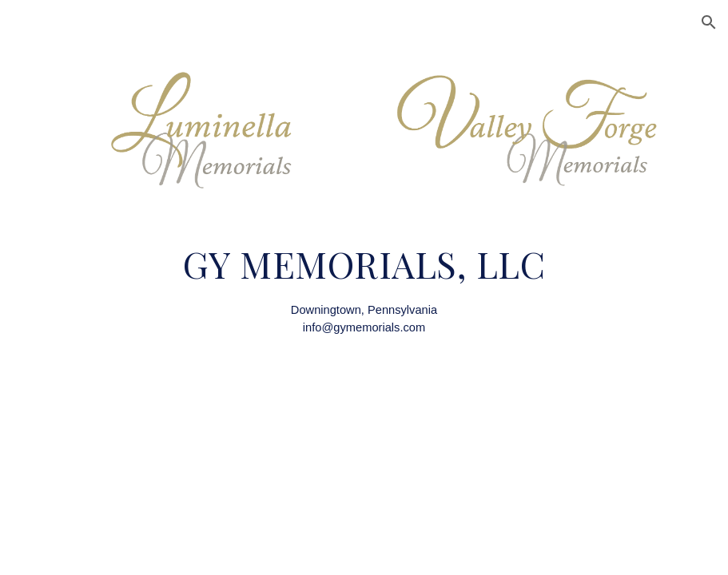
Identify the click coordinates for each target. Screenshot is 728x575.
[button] (709, 22)
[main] (364, 289)
